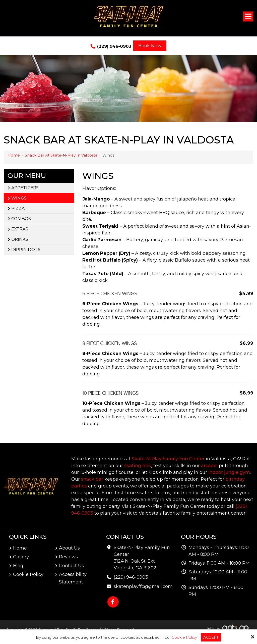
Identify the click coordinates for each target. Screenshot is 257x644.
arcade (209, 466)
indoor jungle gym (229, 472)
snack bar (92, 479)
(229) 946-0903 (111, 46)
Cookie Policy (184, 637)
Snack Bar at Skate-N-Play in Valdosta (61, 155)
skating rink (138, 466)
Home (14, 155)
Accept (211, 637)
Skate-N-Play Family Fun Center (168, 459)
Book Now (150, 46)
